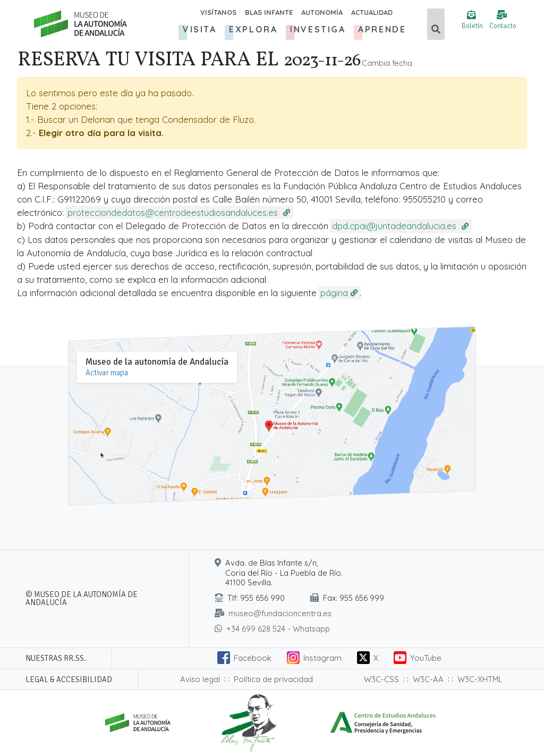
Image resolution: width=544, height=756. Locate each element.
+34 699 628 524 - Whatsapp (278, 629)
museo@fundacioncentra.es (280, 613)
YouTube (426, 658)
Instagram (322, 658)
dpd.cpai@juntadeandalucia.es (396, 226)
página (334, 293)
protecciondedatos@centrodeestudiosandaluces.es (174, 212)
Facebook (253, 658)
